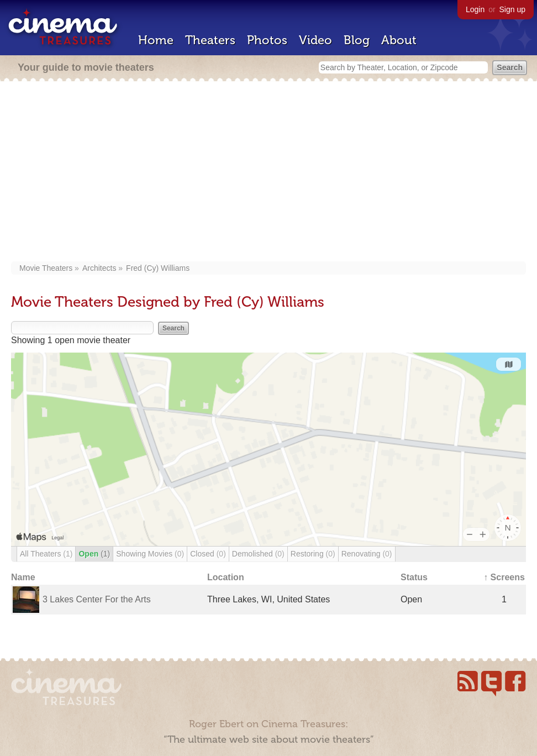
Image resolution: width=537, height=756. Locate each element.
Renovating (367, 554)
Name (23, 577)
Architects (99, 268)
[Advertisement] (268, 172)
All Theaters (46, 554)
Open (94, 554)
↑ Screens (504, 577)
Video (315, 40)
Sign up (512, 9)
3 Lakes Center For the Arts (97, 599)
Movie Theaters (46, 268)
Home (156, 40)
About (399, 40)
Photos (267, 40)
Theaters (210, 40)
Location (226, 577)
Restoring (313, 554)
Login (475, 9)
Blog (357, 40)
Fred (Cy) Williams (158, 268)
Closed (208, 554)
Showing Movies (150, 554)
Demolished (258, 554)
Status (414, 577)
